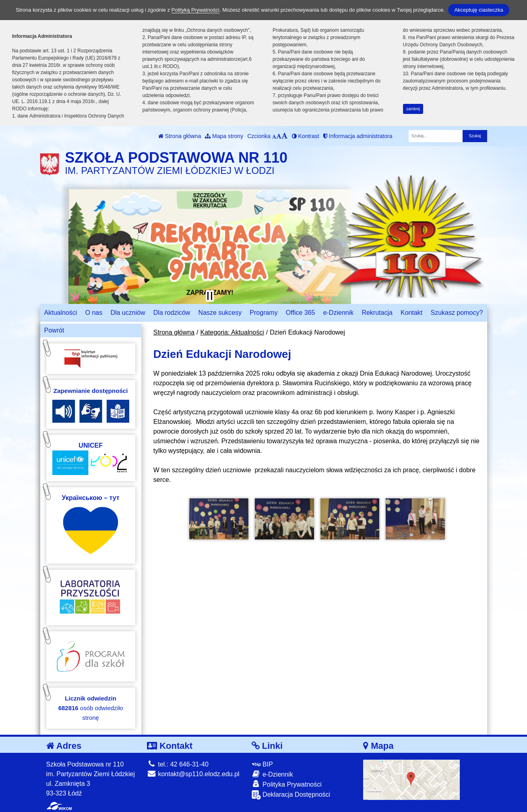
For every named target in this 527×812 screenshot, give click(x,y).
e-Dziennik (339, 313)
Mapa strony (224, 136)
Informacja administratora (358, 136)
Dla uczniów (128, 313)
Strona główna (180, 136)
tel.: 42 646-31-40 (178, 764)
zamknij (413, 109)
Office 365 (301, 313)
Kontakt (411, 313)
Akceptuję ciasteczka (478, 10)
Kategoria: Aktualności (232, 332)
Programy (263, 313)
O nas (94, 313)
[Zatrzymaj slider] (210, 296)
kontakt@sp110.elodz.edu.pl (193, 774)
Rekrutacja (377, 313)
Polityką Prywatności (195, 10)
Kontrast (306, 136)
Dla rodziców (172, 313)
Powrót (54, 330)
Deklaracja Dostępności (291, 795)
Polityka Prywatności (287, 784)
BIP (262, 764)
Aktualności (61, 313)
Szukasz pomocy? (457, 313)
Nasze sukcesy (220, 313)
